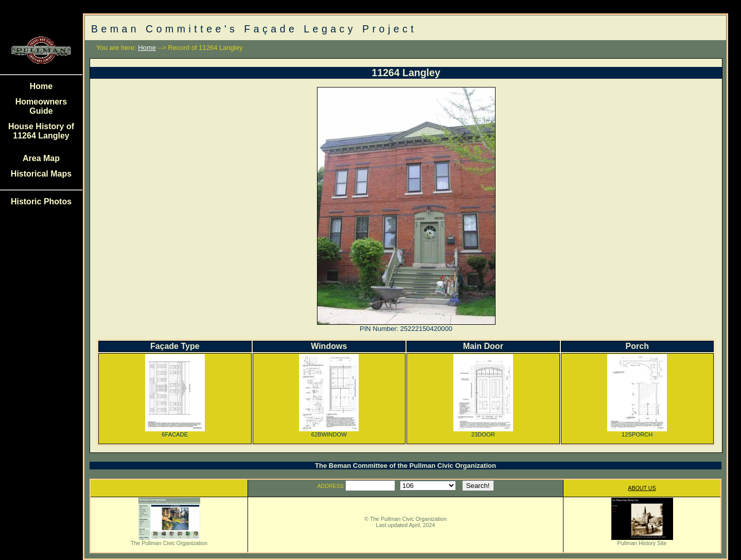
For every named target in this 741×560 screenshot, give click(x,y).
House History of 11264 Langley (41, 131)
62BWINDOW (329, 432)
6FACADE (175, 432)
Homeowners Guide (41, 106)
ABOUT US (642, 488)
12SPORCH (637, 432)
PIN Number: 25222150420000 (406, 329)
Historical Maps (41, 174)
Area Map (41, 158)
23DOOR (483, 432)
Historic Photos (41, 202)
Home (41, 86)
